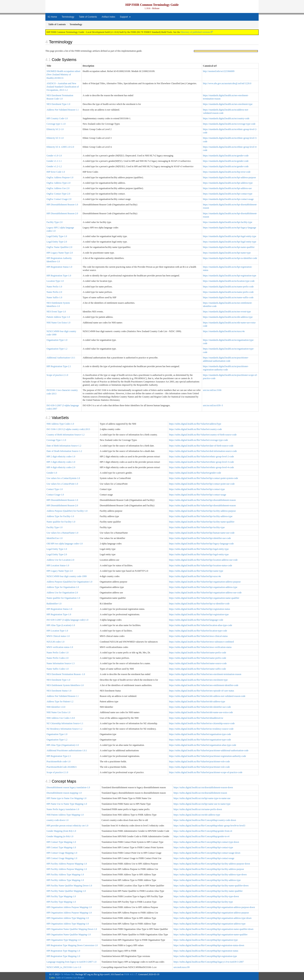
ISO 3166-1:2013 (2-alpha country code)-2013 (68, 429)
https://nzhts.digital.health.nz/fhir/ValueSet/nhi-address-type (197, 702)
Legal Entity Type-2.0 (57, 242)
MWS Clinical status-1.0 (58, 636)
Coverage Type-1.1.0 (56, 440)
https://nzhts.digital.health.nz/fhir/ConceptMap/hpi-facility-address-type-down (210, 875)
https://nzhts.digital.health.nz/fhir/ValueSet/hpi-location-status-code (201, 565)
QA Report (79, 978)
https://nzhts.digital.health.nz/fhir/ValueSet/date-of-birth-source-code (201, 446)
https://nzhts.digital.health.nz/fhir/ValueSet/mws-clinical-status (198, 636)
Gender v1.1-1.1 (54, 161)
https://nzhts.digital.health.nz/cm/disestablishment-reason (200, 793)
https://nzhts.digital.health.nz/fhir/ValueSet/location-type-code (198, 631)
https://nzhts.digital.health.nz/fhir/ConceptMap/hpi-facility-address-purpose (209, 869)
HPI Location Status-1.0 (58, 565)
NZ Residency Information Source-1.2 (64, 729)
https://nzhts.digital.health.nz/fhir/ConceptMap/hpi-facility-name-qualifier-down (211, 886)
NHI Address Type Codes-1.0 (60, 424)
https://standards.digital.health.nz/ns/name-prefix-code (228, 287)
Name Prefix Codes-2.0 (57, 658)
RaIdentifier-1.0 (54, 604)
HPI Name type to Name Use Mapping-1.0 (66, 798)
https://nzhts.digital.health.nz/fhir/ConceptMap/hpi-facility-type (203, 902)
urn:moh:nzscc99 (182, 967)
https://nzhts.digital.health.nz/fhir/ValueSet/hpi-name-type (196, 571)
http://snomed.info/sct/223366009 (219, 71)
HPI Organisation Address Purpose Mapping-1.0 (69, 907)
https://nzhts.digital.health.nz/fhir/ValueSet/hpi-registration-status (199, 609)
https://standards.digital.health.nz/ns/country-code (226, 118)
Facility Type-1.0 (54, 527)
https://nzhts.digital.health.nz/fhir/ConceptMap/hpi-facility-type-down (206, 896)
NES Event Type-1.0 (56, 312)
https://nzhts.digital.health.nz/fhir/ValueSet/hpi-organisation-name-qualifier (204, 598)
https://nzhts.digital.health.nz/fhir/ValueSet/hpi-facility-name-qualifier (202, 522)
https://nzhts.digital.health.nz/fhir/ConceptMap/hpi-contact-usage (204, 858)
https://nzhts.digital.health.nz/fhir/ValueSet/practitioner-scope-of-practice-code (206, 772)
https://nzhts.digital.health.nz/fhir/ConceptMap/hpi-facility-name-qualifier (208, 891)
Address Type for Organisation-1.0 (63, 587)
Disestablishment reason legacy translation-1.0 (68, 787)
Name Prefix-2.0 (54, 292)
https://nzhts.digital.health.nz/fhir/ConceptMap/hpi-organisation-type (206, 940)
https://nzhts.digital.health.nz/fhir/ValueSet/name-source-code (198, 663)
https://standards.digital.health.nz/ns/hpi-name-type (227, 253)
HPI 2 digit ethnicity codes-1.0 (61, 457)
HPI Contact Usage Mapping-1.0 (62, 853)
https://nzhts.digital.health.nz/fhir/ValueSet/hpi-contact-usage (198, 495)
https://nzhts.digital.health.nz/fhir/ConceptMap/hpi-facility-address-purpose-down (212, 864)
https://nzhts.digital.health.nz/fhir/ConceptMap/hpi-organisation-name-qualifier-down (213, 929)
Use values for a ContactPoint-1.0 (62, 484)
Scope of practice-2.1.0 (57, 375)
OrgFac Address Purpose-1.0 (60, 177)
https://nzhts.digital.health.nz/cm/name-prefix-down (198, 809)
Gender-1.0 (52, 473)
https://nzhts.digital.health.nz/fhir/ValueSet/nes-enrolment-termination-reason (205, 674)
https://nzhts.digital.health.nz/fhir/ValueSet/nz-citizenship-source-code (202, 723)
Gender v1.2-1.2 (54, 166)
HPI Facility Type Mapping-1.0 (61, 896)
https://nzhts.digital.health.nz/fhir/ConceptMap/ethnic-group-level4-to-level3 (209, 826)
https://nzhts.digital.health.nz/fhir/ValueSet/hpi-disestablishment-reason (202, 500)
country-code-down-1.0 (57, 820)
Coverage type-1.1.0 (56, 124)
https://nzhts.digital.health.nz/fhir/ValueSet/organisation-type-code (200, 734)
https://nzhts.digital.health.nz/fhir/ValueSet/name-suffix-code (197, 669)
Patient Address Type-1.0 (58, 317)
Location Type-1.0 (55, 281)
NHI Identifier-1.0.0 (56, 707)
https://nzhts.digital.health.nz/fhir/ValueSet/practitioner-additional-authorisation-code (209, 750)
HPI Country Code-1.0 (57, 118)
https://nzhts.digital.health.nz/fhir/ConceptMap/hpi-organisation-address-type (209, 924)
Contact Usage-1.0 (55, 495)
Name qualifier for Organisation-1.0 (63, 598)
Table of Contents (88, 17)
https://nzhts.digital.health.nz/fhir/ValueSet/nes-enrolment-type (198, 680)
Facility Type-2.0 (54, 222)
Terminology (68, 17)
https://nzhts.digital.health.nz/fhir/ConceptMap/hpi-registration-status (206, 951)
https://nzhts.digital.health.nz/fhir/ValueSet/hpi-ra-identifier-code (199, 604)
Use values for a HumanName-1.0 (62, 533)
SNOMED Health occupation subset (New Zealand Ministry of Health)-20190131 (63, 75)
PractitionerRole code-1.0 (58, 762)
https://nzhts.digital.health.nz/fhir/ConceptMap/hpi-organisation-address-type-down (212, 918)
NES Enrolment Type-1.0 (58, 104)
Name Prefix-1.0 (54, 287)
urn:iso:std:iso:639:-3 (213, 405)
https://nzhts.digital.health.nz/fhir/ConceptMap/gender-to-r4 (201, 836)
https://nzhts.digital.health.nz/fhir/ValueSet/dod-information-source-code (203, 451)
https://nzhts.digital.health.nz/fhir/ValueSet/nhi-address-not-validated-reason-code (207, 696)
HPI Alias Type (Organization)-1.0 (63, 745)
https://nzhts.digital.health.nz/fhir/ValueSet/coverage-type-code (199, 440)
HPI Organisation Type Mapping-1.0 (64, 940)
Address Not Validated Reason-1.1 (63, 110)
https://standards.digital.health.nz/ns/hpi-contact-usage (228, 199)
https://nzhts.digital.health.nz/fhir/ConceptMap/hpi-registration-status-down (209, 945)
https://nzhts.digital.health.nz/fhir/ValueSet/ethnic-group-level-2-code (201, 457)
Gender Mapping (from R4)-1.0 (61, 831)
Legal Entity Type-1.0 (57, 236)
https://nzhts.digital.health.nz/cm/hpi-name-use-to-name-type (202, 804)
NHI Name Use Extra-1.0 (58, 323)
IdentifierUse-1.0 (54, 538)
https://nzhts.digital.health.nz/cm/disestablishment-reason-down (203, 787)
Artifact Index (108, 17)
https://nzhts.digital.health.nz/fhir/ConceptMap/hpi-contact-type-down (206, 842)
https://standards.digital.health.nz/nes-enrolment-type (228, 104)
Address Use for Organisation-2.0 (62, 593)
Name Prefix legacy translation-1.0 (63, 809)
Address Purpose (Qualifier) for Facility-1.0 (67, 511)
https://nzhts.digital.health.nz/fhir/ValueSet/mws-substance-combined (201, 642)
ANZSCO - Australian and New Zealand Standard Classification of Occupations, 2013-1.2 (63, 87)
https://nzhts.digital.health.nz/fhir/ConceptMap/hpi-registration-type (205, 956)
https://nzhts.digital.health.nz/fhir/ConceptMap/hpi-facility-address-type (207, 880)
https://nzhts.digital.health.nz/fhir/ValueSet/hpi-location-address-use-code (203, 560)
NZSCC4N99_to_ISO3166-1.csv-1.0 (64, 967)
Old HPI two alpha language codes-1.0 (65, 544)
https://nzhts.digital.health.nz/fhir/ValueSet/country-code (195, 429)
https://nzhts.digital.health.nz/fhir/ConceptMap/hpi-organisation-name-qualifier (210, 935)
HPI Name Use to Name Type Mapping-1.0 (67, 804)
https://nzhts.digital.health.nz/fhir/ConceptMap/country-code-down (205, 820)
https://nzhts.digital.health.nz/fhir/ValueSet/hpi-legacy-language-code (201, 544)
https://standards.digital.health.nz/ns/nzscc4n (224, 331)
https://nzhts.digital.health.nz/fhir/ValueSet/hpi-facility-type (197, 527)
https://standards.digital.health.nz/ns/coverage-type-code (229, 124)
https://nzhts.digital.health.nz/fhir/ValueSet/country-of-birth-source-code (203, 435)
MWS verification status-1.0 (60, 647)
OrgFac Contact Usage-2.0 (59, 199)
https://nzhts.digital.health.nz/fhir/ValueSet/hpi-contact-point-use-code (202, 484)
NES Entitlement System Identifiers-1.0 (65, 685)
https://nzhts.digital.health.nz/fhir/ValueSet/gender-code (195, 473)
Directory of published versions (195, 32)
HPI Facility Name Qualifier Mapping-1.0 (66, 891)
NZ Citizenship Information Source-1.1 (65, 723)
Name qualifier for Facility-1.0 (61, 522)
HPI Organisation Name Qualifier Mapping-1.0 (69, 935)
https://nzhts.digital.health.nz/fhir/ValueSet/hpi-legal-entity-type (199, 549)
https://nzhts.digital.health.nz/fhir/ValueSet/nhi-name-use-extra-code (201, 712)
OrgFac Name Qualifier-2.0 (59, 247)
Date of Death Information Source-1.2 (64, 451)
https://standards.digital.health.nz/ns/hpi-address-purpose (230, 177)
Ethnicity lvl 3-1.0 (55, 138)
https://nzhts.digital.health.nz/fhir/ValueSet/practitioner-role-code (199, 762)
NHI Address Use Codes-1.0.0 (61, 718)
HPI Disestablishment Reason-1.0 (62, 205)
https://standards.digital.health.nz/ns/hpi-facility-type (228, 222)
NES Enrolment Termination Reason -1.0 (66, 674)
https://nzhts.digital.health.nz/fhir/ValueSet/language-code (196, 620)
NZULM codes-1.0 (55, 642)
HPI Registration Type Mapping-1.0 (63, 951)
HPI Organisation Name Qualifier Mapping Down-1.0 (72, 929)
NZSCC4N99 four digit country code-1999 (67, 576)
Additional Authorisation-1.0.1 (61, 358)
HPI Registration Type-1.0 (59, 276)
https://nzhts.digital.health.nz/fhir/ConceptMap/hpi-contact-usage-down (207, 853)
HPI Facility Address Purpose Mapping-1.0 (67, 864)
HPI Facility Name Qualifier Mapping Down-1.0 (69, 886)
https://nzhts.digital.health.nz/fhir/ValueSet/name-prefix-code (198, 653)
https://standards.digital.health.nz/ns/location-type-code (229, 281)
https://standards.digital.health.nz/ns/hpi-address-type (228, 183)
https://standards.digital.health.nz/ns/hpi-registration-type (230, 276)
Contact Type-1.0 (55, 489)
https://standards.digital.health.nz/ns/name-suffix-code (228, 297)
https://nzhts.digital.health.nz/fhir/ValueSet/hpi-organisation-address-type (203, 587)
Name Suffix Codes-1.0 (57, 669)
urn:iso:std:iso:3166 (212, 390)
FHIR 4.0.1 (129, 974)
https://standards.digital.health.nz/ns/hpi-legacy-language (230, 228)
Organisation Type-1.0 (57, 340)
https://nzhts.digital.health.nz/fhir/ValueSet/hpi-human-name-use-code (202, 533)
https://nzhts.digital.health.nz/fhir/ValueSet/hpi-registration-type (199, 614)
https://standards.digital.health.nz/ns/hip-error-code (227, 172)
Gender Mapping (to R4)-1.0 (60, 836)
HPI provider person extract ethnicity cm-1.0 (67, 826)
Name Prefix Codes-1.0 (57, 653)
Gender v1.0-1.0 (54, 156)
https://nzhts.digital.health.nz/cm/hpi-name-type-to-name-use (202, 798)
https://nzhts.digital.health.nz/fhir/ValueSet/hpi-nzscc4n (195, 576)
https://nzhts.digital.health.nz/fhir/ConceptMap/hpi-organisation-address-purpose (211, 913)
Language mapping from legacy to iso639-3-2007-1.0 (71, 962)
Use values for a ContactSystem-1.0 (63, 478)
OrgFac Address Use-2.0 (58, 188)
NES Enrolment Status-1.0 (59, 691)
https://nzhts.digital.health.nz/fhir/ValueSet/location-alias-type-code (201, 625)
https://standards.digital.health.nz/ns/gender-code (226, 156)
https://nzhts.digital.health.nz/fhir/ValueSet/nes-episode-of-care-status (202, 691)
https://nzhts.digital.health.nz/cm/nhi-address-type (197, 815)
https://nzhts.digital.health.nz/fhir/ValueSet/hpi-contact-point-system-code (204, 478)
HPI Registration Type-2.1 (59, 366)
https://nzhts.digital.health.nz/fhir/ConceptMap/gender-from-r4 (203, 831)
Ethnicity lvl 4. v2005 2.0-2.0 (60, 147)
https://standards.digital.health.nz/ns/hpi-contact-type (228, 194)
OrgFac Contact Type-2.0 (58, 194)
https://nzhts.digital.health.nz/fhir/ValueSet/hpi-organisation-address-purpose (205, 582)
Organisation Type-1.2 (57, 349)
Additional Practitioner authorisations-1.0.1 (67, 750)
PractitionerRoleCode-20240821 (62, 767)
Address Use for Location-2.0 (60, 560)
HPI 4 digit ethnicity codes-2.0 (61, 467)
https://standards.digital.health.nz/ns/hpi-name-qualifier (229, 247)
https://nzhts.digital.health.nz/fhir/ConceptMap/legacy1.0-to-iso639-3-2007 (209, 962)
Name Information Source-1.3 (60, 663)
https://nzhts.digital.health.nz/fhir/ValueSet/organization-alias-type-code (203, 745)
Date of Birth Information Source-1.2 (64, 446)
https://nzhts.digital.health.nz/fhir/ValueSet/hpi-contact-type (197, 489)
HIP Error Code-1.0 (56, 172)
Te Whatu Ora (68, 974)
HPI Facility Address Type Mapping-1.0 (65, 875)
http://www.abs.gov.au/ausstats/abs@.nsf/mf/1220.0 (227, 83)
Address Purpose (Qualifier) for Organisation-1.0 (69, 582)
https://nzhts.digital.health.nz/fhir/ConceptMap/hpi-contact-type (203, 847)
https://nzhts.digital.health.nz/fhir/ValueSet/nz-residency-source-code (201, 729)
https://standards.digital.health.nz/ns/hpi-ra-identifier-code (230, 258)
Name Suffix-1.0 (54, 297)
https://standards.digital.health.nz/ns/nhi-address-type (228, 317)
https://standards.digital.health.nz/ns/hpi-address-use (227, 188)
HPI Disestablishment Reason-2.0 (62, 213)
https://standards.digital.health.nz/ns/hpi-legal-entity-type (230, 236)
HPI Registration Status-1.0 (59, 267)
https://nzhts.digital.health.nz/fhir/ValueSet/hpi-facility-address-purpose (202, 511)
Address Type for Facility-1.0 (60, 516)
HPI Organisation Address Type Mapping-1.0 (68, 918)
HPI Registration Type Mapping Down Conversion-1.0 (72, 945)
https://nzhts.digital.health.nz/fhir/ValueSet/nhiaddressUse (196, 718)
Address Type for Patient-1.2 (60, 702)
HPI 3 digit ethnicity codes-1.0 (61, 462)
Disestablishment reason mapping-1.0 (64, 793)
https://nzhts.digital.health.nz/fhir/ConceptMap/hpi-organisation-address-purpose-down (214, 907)
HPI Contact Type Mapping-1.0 (61, 842)
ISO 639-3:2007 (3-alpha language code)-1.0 (67, 620)
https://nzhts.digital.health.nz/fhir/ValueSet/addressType (195, 424)
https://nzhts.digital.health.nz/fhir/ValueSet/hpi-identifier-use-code (200, 538)
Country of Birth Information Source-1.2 (66, 435)
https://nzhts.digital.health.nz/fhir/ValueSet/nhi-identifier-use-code (200, 707)
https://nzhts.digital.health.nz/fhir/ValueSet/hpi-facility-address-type (201, 516)
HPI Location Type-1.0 (57, 631)
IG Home (52, 17)
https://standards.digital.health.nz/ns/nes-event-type (227, 312)
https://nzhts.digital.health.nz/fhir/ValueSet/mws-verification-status (200, 647)
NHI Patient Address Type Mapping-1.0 (65, 815)
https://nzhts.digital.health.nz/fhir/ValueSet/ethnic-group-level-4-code (201, 467)
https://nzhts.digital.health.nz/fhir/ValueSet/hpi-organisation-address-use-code (205, 593)
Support (125, 17)
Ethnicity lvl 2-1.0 (55, 129)
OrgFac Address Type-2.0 (58, 183)
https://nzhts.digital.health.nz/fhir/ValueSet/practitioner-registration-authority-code (208, 756)
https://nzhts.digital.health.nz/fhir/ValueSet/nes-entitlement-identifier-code (204, 685)
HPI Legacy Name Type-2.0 (60, 253)
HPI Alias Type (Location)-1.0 (61, 625)
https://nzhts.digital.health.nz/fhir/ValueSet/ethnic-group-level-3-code (201, 462)
